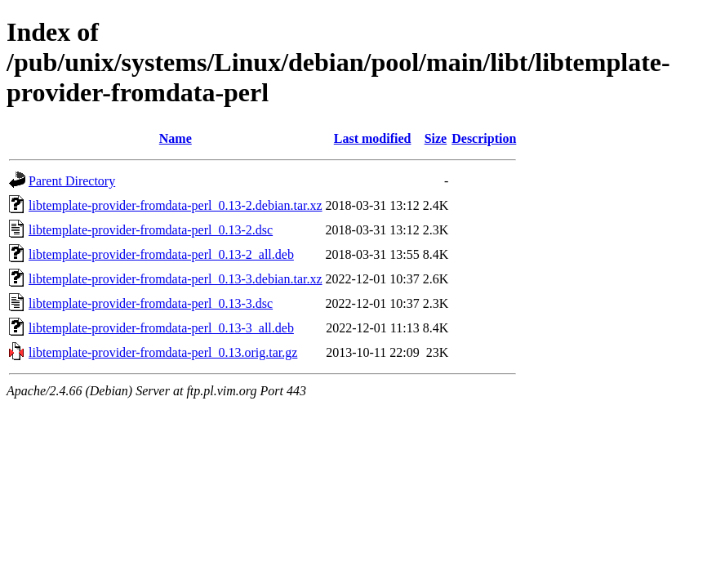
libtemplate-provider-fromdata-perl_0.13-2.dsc (151, 230)
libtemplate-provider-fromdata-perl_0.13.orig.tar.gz (163, 352)
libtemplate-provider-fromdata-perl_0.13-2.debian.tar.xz (176, 205)
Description (484, 138)
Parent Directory (72, 181)
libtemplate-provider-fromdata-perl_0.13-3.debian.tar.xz (176, 279)
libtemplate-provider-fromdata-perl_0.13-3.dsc (151, 303)
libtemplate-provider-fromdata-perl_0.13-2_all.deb (161, 254)
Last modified (373, 138)
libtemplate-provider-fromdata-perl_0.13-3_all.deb (161, 328)
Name (176, 138)
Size (436, 138)
